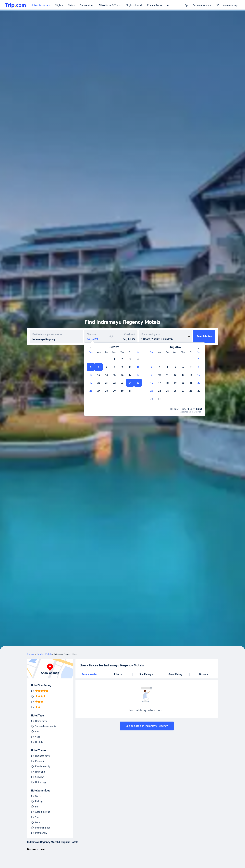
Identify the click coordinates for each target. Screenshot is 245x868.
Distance (204, 674)
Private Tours (155, 5)
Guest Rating (175, 674)
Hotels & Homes (40, 5)
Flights (59, 5)
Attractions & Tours (110, 5)
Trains (71, 5)
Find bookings (230, 6)
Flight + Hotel (134, 5)
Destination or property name (47, 334)
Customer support (202, 5)
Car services (87, 5)
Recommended (90, 674)
